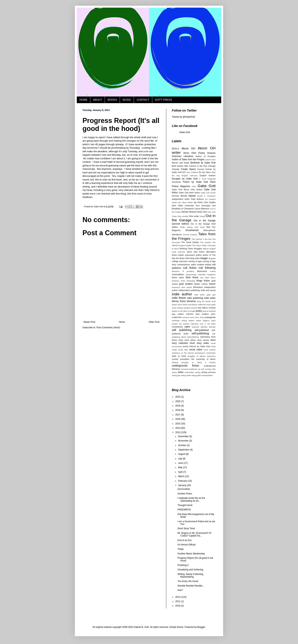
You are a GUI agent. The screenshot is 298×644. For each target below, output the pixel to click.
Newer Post (89, 322)
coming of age (195, 261)
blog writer (195, 258)
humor (212, 284)
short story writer (199, 343)
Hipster (192, 196)
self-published (202, 330)
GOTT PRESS (163, 100)
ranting (184, 321)
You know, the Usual (188, 581)
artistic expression (186, 255)
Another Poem (185, 494)
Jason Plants (187, 202)
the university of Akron (203, 359)
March (182, 476)
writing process (208, 372)
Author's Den (210, 160)
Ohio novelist (183, 216)
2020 (178, 401)
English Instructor (190, 176)
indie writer (210, 298)
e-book (213, 271)
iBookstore (198, 287)
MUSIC (127, 100)
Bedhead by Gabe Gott (203, 163)
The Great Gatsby (190, 242)
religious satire (209, 321)
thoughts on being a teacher (199, 362)
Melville (185, 212)
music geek (211, 305)
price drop (199, 317)
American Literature (183, 156)
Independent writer (181, 199)
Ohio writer (194, 216)
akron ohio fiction (196, 252)
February (183, 481)
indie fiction (179, 298)
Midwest (193, 212)
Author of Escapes (206, 156)
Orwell (202, 216)
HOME (83, 100)
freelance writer (179, 281)
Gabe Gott (185, 132)
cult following (207, 268)
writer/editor (189, 372)
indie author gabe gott (205, 295)
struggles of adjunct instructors (201, 356)
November (184, 441)
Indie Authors (197, 199)
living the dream (204, 301)
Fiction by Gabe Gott (195, 182)
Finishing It (183, 565)
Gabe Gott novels (208, 193)
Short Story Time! (186, 528)
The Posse (196, 245)
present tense (189, 317)
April (181, 472)
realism (191, 321)
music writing (177, 308)
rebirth (199, 321)
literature (191, 301)
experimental (191, 275)
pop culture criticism (183, 314)
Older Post (154, 322)
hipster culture (201, 284)
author (199, 255)
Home (122, 322)
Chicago (212, 166)
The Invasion (206, 242)
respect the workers (181, 324)
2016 (178, 419)
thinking (175, 362)
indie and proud (208, 290)
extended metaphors (207, 275)
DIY (184, 172)
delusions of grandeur (183, 271)
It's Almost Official (186, 545)
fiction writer (178, 277)
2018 (178, 410)
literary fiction (179, 301)
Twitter (204, 245)
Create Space (188, 169)
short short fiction (187, 340)
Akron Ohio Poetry (194, 153)
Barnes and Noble (181, 163)
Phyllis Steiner (186, 227)
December (184, 436)
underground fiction (185, 366)
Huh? (180, 590)
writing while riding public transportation (197, 375)
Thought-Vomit (185, 505)
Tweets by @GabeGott (183, 117)
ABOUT (97, 100)
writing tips (176, 375)
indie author (182, 294)
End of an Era (184, 540)
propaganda (210, 317)
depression (202, 271)
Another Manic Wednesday (191, 554)
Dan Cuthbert (192, 172)
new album (203, 308)
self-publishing (200, 333)
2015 (178, 424)
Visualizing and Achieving (190, 570)
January (182, 485)
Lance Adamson (202, 209)
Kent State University (183, 206)
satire (187, 327)
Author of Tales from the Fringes (188, 159)
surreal (175, 359)
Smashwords (192, 230)
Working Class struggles (191, 249)
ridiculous (195, 324)
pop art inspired (209, 311)
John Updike (210, 202)
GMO (194, 186)
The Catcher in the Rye (202, 239)
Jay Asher (198, 202)
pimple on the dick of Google (183, 311)
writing (198, 372)
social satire (196, 350)
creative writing (204, 265)
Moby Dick (202, 212)
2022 (178, 397)
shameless (205, 337)
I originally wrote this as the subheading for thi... (191, 499)
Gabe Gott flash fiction (189, 193)
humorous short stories (182, 287)
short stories (203, 340)
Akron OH (188, 148)
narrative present (190, 308)
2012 (178, 597)
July (180, 459)
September (184, 450)
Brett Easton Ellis (180, 166)
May (181, 467)
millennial (202, 305)
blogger (204, 258)
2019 (178, 406)
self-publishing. (193, 337)
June (181, 463)
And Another (184, 489)
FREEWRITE (184, 510)
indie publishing (195, 298)
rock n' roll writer (208, 324)
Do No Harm (205, 172)
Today (181, 549)
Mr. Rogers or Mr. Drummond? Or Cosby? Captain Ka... (195, 534)
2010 (178, 606)
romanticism (177, 327)
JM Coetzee (210, 199)
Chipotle (176, 169)
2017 (178, 415)
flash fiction (192, 277)
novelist (212, 308)
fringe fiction (203, 281)
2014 (178, 428)
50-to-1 (175, 149)
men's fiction (183, 305)
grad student (186, 284)
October (182, 445)
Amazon (211, 153)
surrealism (185, 359)
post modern (202, 314)
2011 (178, 601)
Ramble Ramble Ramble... (191, 586)
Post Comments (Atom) (108, 328)
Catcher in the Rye (198, 166)
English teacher (208, 175)
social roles (183, 350)
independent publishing (189, 290)
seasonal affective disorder (204, 327)
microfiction (193, 305)
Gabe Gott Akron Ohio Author (187, 190)
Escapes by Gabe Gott (185, 179)
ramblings (176, 321)
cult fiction (190, 268)
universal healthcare (189, 369)
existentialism (178, 274)
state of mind (179, 356)
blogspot (212, 258)
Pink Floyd (200, 227)
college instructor (180, 261)
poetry (199, 311)
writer (181, 372)
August (182, 454)
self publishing (182, 330)
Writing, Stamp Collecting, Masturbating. (191, 575)
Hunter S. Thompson (206, 196)
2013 (178, 432)
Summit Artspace (190, 235)
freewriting (191, 281)
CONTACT (143, 100)
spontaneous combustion (205, 353)
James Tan (176, 202)
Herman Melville (180, 196)
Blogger (201, 627)
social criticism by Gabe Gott (196, 346)
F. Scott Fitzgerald (207, 179)
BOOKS (112, 100)
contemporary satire (187, 265)
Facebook (176, 182)
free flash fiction (208, 278)
